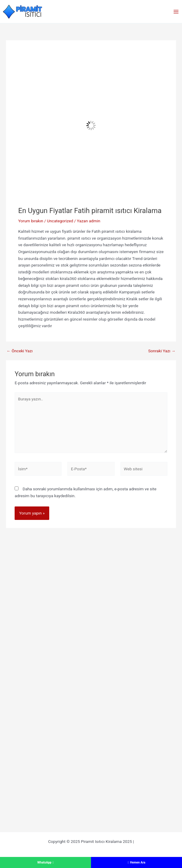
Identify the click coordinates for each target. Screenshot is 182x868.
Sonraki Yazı (162, 351)
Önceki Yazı (20, 351)
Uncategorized (60, 221)
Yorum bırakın (31, 221)
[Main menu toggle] (176, 12)
